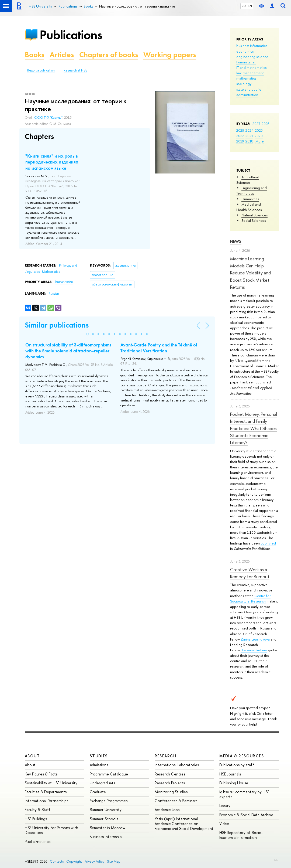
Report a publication (41, 70)
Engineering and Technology (252, 190)
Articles (62, 55)
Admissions (99, 765)
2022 (240, 136)
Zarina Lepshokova (255, 639)
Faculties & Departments (46, 792)
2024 (250, 130)
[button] (88, 334)
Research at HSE (75, 70)
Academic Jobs (167, 810)
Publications (71, 35)
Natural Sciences (254, 215)
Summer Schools (104, 819)
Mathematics (51, 272)
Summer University (106, 810)
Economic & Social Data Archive (246, 815)
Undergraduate (103, 783)
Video (224, 824)
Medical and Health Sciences (249, 207)
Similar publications (57, 325)
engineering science (252, 57)
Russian (54, 294)
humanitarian (246, 62)
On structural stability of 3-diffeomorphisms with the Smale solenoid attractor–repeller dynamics (68, 351)
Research (166, 756)
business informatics (252, 46)
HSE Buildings (36, 819)
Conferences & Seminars (176, 801)
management (253, 73)
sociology (244, 84)
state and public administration (249, 92)
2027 (256, 124)
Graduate (98, 792)
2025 (240, 130)
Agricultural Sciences (247, 180)
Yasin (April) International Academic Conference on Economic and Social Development (184, 824)
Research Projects (170, 783)
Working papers (170, 55)
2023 (259, 130)
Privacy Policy (94, 861)
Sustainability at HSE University (51, 783)
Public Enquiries (38, 841)
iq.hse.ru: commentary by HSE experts (244, 794)
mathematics (246, 78)
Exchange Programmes (109, 801)
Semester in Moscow (108, 828)
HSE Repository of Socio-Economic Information (241, 835)
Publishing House (234, 783)
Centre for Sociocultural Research (250, 598)
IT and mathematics (251, 67)
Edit (276, 860)
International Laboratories (177, 765)
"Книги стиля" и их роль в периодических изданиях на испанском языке (52, 162)
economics (245, 51)
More (260, 141)
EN (250, 6)
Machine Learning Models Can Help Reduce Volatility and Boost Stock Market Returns (250, 273)
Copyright (74, 861)
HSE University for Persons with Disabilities (51, 830)
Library (225, 806)
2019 (240, 141)
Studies (99, 756)
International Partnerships (46, 801)
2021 (249, 136)
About (32, 756)
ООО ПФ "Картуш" (48, 118)
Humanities (250, 199)
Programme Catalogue (109, 774)
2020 (259, 136)
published (268, 543)
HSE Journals (230, 774)
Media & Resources (242, 756)
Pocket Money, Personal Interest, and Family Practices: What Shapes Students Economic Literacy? (254, 428)
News (236, 241)
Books (34, 55)
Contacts (57, 861)
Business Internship (106, 837)
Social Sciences (254, 220)
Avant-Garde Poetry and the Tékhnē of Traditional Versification (159, 348)
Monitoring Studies (171, 792)
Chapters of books (109, 55)
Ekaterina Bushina (254, 650)
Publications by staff (237, 765)
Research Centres (170, 774)
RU (244, 6)
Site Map (114, 861)
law (239, 73)
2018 (249, 141)
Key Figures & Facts (41, 774)
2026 (265, 124)
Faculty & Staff (38, 810)
